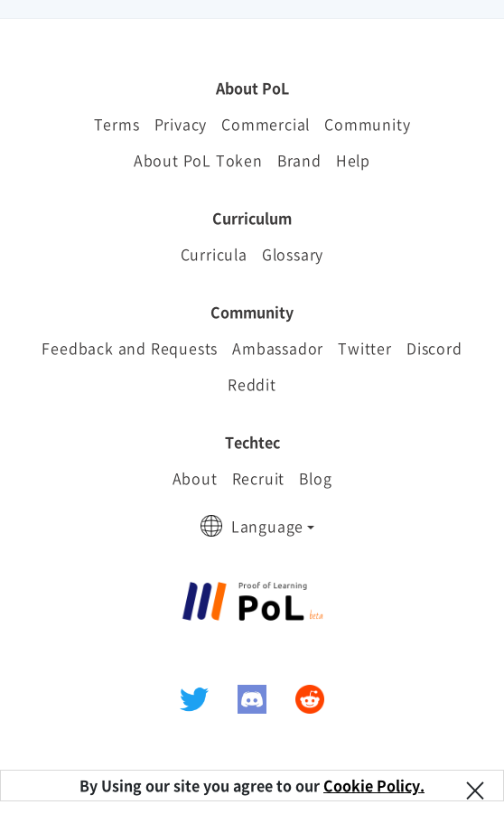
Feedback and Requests (130, 348)
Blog (315, 478)
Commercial (266, 124)
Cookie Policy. (374, 785)
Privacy (181, 124)
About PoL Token (198, 160)
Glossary (293, 254)
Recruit (259, 478)
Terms (117, 124)
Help (353, 160)
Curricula (214, 254)
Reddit (252, 384)
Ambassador (278, 348)
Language (267, 526)
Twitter (365, 348)
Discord (434, 348)
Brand (299, 160)
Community (367, 124)
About (195, 478)
